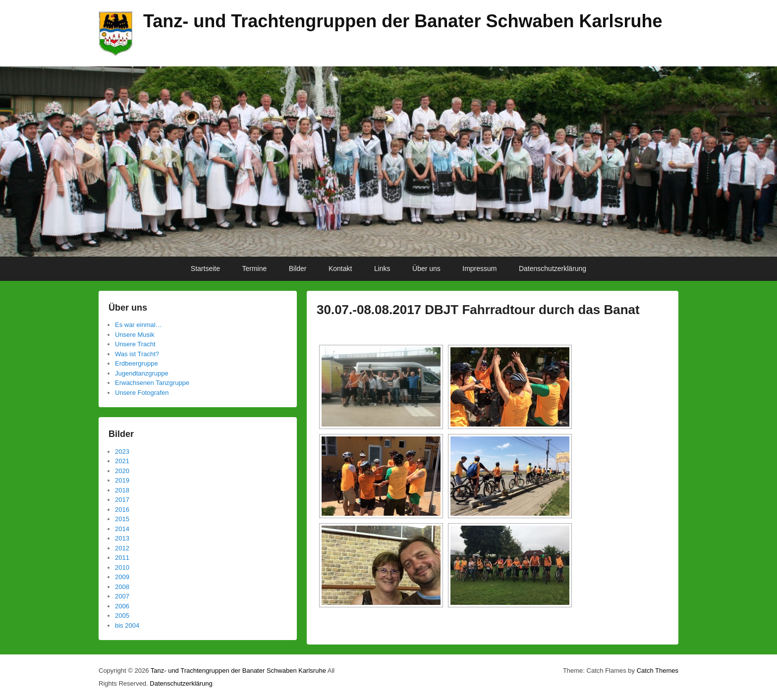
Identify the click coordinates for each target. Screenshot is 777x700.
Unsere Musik (135, 335)
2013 (122, 538)
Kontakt (340, 269)
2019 (122, 480)
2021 (122, 461)
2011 (122, 558)
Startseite (205, 269)
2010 (122, 567)
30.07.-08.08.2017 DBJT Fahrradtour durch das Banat (478, 310)
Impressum (479, 269)
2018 (122, 490)
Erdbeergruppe (137, 363)
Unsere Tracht (135, 344)
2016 (122, 510)
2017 (122, 500)
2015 (122, 519)
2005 (122, 616)
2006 (122, 606)
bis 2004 (127, 625)
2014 (122, 529)
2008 (122, 587)
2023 (122, 452)
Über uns (426, 269)
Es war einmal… (139, 325)
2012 (122, 548)
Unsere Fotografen (142, 393)
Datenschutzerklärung (553, 269)
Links (382, 269)
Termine (254, 269)
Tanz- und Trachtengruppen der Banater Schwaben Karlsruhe (403, 21)
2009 (122, 577)
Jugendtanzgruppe (142, 373)
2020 (122, 471)
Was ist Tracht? (137, 354)
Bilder (298, 269)
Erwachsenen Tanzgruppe (152, 383)
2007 (122, 596)
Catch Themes (658, 671)
